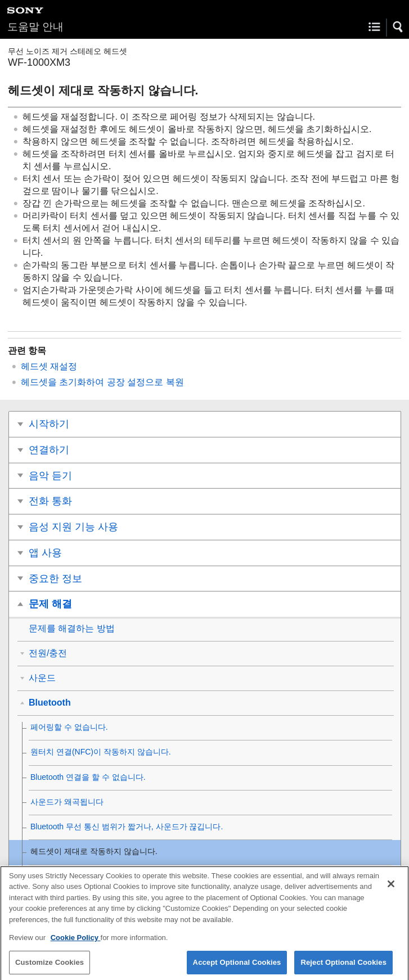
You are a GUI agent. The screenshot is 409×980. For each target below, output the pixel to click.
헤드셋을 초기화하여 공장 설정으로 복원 (102, 382)
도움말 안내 (35, 27)
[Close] (391, 889)
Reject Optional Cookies (343, 967)
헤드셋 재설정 (49, 366)
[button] (398, 27)
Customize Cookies (50, 967)
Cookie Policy (76, 943)
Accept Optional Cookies (237, 967)
